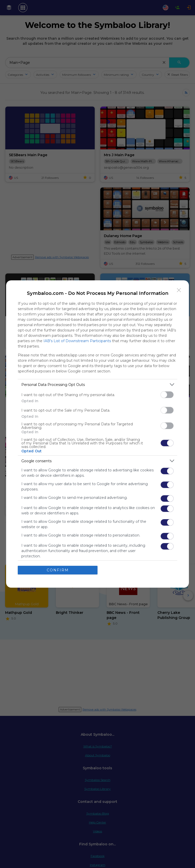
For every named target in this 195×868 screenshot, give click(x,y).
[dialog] (97, 434)
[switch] (167, 395)
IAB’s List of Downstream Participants (77, 341)
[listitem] (97, 385)
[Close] (179, 290)
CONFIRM (58, 570)
